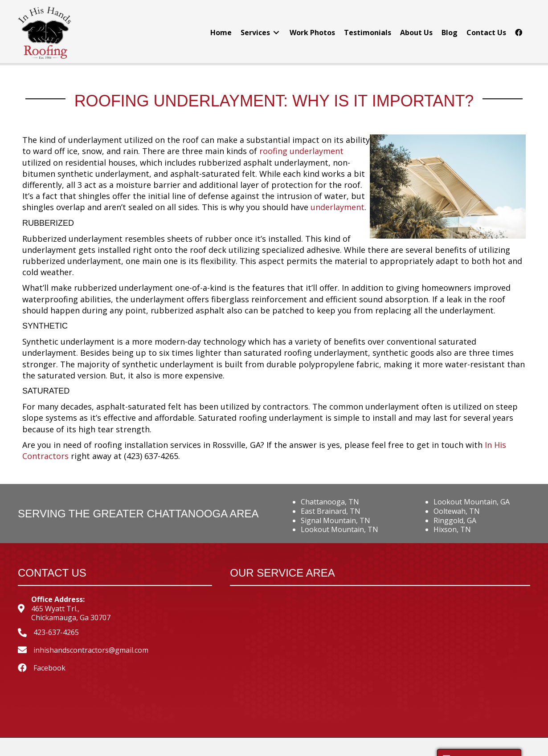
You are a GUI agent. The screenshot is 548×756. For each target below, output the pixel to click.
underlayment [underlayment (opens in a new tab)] (337, 207)
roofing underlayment (301, 151)
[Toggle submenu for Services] (276, 33)
